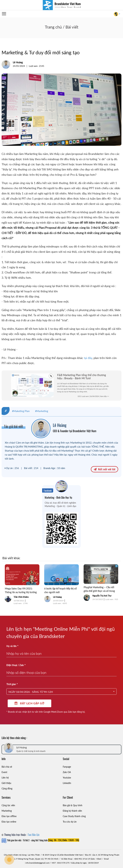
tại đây (88, 358)
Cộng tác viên (8, 805)
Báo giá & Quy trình (73, 805)
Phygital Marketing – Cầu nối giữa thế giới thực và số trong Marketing (99, 589)
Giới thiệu (6, 783)
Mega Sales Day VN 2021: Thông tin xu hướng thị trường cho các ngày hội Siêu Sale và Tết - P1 (22, 591)
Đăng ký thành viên (72, 811)
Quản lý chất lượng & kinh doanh (31, 751)
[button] (61, 691)
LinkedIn (67, 783)
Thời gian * (12, 684)
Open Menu (4, 14)
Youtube (67, 778)
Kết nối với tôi (105, 469)
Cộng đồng (7, 788)
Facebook (48, 490)
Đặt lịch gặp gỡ (29, 703)
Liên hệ (5, 778)
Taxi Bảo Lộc (34, 835)
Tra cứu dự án (70, 822)
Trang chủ (53, 27)
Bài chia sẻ (7, 767)
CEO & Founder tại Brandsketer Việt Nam (75, 431)
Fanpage (67, 767)
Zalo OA (67, 772)
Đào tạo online (9, 822)
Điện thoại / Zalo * (16, 665)
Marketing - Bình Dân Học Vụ (58, 498)
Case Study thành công (74, 816)
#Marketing (42, 411)
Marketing (7, 811)
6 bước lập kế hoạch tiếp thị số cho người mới (60, 590)
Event (4, 772)
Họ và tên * (12, 646)
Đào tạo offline (9, 816)
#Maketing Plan (21, 411)
